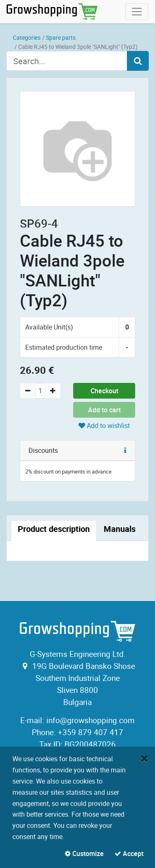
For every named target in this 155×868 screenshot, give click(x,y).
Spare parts (61, 37)
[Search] (138, 61)
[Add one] (53, 391)
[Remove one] (28, 391)
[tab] (54, 531)
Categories (27, 37)
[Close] (144, 758)
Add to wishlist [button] (104, 426)
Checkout (104, 391)
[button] (125, 450)
